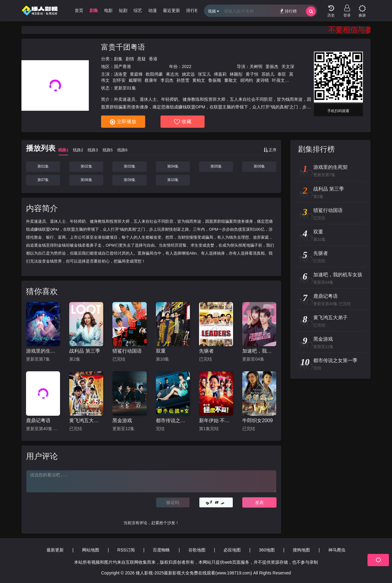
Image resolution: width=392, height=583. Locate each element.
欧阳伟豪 (154, 74)
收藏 (183, 122)
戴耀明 (135, 80)
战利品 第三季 (85, 351)
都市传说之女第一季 (173, 420)
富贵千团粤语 (123, 47)
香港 (153, 59)
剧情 (130, 59)
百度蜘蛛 (161, 550)
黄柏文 (199, 80)
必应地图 (232, 550)
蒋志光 (172, 74)
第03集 (129, 166)
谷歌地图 (197, 550)
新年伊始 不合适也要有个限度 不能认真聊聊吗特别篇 (216, 420)
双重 (161, 351)
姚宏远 (188, 74)
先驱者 (206, 351)
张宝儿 (204, 74)
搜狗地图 (301, 550)
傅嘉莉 (220, 74)
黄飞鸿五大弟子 (86, 420)
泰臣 (282, 74)
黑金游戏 (122, 420)
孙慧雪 (183, 80)
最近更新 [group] (171, 10)
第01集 (43, 166)
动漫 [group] (153, 10)
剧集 (118, 59)
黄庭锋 (136, 74)
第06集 (259, 166)
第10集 (173, 180)
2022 (187, 66)
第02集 (86, 166)
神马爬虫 (337, 550)
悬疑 (141, 59)
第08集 (86, 180)
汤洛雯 (120, 74)
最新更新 (55, 550)
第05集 (216, 166)
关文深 (288, 66)
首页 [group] (79, 10)
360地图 (267, 550)
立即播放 (123, 122)
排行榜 (288, 11)
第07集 (43, 180)
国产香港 (123, 66)
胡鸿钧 (247, 80)
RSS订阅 (126, 550)
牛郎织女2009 (258, 420)
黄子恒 (252, 74)
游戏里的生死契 (43, 351)
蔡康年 (151, 80)
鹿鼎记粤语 (38, 420)
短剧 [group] (123, 10)
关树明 (256, 66)
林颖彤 (236, 74)
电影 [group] (108, 10)
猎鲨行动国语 (127, 351)
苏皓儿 (268, 74)
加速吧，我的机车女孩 (259, 351)
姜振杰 (272, 66)
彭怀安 (119, 80)
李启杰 (167, 80)
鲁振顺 (215, 80)
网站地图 (91, 550)
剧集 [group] (94, 10)
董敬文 (231, 80)
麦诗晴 (262, 80)
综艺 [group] (138, 10)
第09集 (129, 180)
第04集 (173, 166)
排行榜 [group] (193, 10)
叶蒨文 (278, 80)
